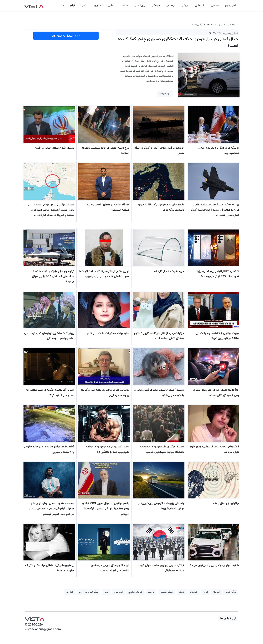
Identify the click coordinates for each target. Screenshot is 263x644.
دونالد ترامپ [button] (135, 592)
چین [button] (106, 592)
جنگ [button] (182, 592)
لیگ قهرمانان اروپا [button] (88, 592)
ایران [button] (205, 592)
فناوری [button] (98, 5)
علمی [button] (111, 5)
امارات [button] (70, 592)
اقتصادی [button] (200, 5)
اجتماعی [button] (171, 5)
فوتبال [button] (194, 592)
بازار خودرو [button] (165, 93)
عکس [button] (85, 5)
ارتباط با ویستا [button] (228, 618)
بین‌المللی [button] (140, 5)
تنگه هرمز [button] (231, 592)
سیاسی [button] (215, 5)
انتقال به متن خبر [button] (66, 36)
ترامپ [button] (151, 592)
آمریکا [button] (217, 592)
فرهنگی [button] (156, 5)
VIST (34, 5)
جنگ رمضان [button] (167, 592)
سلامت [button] (124, 5)
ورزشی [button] (185, 5)
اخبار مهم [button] (230, 5)
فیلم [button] (73, 5)
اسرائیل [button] (119, 592)
